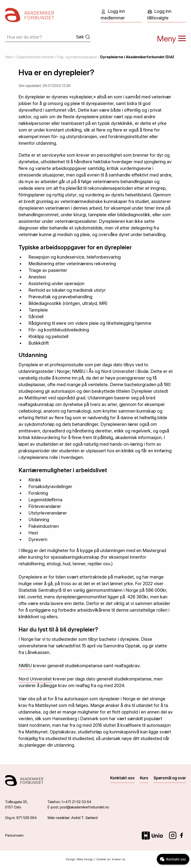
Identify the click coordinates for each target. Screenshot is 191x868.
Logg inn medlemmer (113, 15)
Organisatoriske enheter (35, 57)
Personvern (14, 835)
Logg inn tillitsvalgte (159, 15)
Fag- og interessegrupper (77, 57)
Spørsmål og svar (170, 778)
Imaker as (119, 859)
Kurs (144, 778)
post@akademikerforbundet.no (84, 807)
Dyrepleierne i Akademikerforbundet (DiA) (137, 57)
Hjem (9, 57)
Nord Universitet (35, 679)
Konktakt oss (122, 778)
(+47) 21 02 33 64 (76, 802)
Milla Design (85, 859)
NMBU (26, 666)
